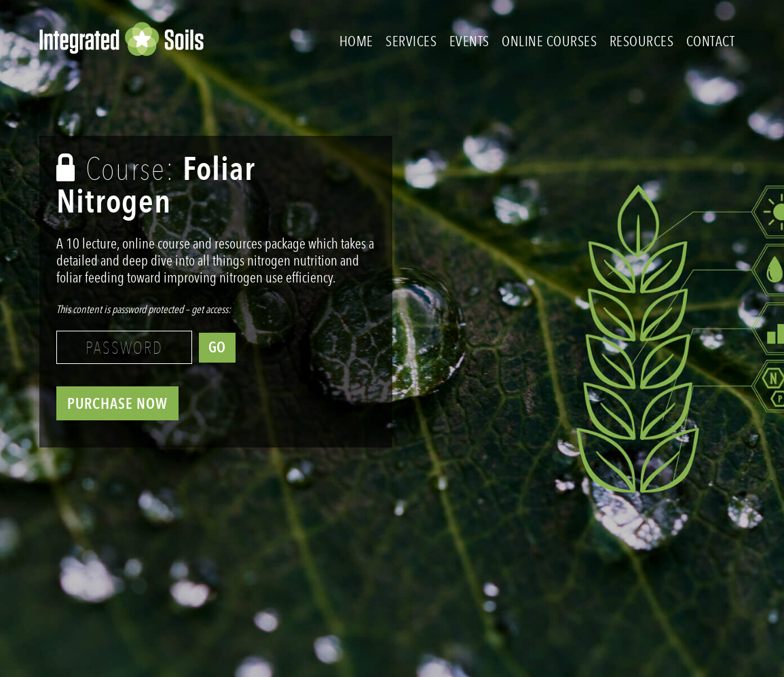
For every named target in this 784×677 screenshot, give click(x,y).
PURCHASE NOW (117, 404)
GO (217, 347)
